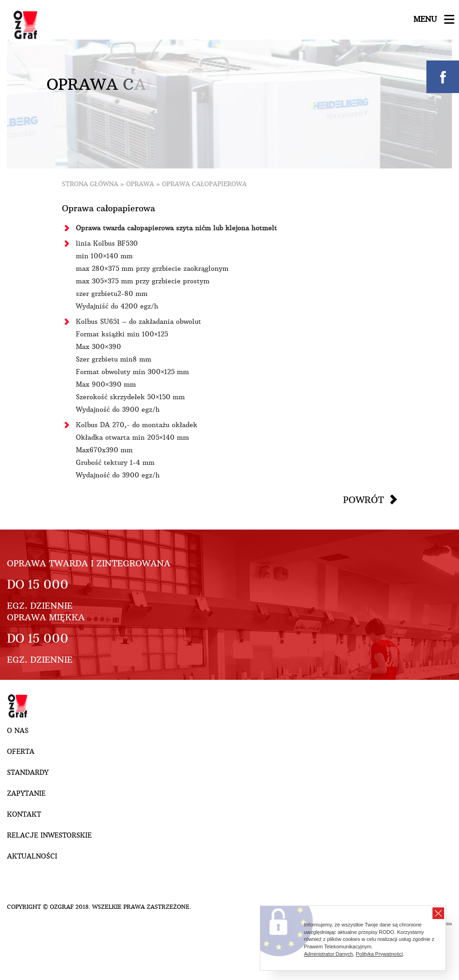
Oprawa (140, 184)
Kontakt (24, 814)
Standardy (28, 772)
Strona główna (90, 184)
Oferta (21, 752)
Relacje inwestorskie (49, 835)
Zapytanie (26, 793)
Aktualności (32, 856)
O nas (18, 731)
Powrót (364, 500)
